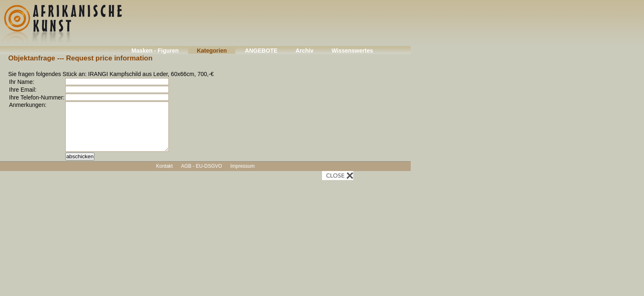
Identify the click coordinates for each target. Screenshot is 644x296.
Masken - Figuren (155, 51)
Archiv (305, 51)
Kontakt (164, 166)
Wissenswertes (352, 51)
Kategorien (212, 51)
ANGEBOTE (261, 51)
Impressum (243, 166)
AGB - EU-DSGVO (202, 166)
